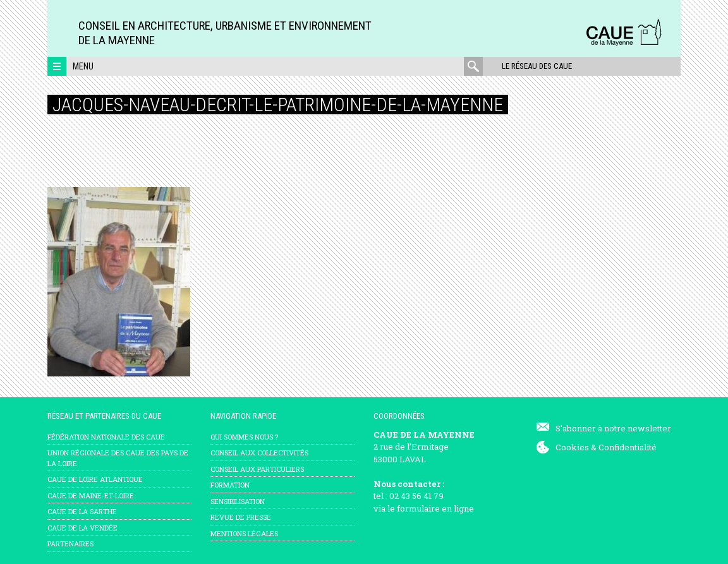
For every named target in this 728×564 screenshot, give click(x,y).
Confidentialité (628, 447)
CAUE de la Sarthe (82, 511)
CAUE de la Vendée (82, 528)
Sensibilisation (238, 501)
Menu (83, 66)
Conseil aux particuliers (257, 469)
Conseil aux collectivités (259, 453)
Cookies (572, 447)
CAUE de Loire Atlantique (95, 479)
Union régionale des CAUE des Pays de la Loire (118, 458)
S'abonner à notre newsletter (613, 428)
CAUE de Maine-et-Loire (91, 495)
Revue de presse (241, 517)
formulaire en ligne (435, 508)
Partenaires (70, 543)
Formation (230, 485)
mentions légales (244, 533)
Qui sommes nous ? (244, 437)
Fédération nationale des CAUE (106, 437)
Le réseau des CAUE (537, 66)
